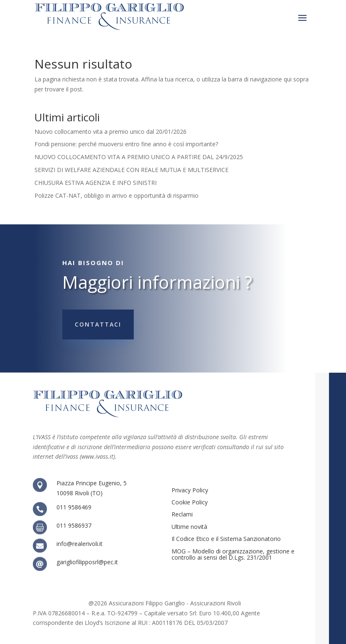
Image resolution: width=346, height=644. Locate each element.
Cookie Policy (190, 502)
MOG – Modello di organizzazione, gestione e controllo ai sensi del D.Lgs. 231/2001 (233, 554)
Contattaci (98, 324)
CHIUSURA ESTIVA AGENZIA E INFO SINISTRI (96, 183)
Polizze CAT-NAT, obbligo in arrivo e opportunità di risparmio (117, 195)
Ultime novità (189, 527)
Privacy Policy (190, 490)
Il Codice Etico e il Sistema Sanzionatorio (226, 539)
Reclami (182, 514)
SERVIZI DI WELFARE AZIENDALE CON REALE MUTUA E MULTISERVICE (131, 170)
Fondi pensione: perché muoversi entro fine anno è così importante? (126, 144)
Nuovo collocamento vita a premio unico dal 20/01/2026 (110, 132)
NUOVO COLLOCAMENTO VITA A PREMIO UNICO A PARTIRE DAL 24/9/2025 (139, 157)
